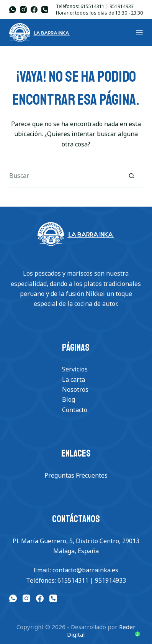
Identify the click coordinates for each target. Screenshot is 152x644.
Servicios (75, 369)
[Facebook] (34, 10)
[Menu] (139, 33)
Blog (69, 399)
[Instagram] (23, 10)
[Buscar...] (65, 176)
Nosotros (75, 389)
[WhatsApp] (13, 10)
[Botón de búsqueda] (131, 176)
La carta (74, 379)
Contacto (75, 410)
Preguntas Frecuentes (76, 475)
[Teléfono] (45, 10)
